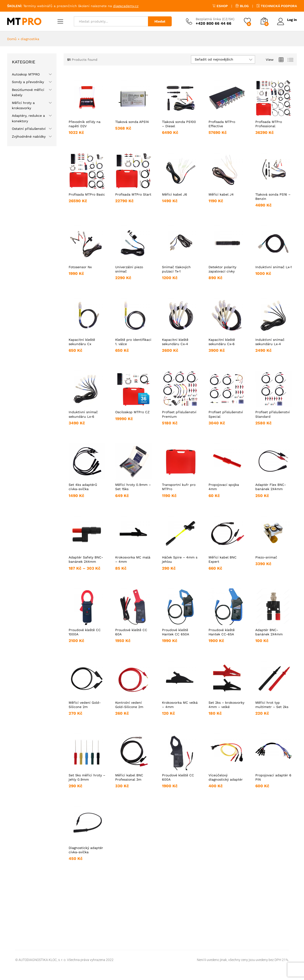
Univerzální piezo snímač (129, 269)
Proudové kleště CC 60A (131, 632)
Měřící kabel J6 (175, 194)
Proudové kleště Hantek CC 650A (176, 632)
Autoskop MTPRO (26, 74)
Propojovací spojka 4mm (224, 487)
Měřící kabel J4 (221, 194)
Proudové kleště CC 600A (178, 777)
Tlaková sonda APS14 (132, 122)
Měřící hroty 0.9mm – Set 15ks (133, 487)
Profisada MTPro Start (133, 194)
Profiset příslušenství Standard (273, 414)
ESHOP (220, 6)
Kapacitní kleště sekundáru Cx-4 (175, 342)
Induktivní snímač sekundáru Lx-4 (270, 342)
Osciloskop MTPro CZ (132, 412)
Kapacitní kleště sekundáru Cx (82, 342)
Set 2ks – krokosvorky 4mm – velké (226, 705)
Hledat (160, 21)
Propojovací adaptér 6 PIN (273, 777)
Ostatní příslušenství (29, 129)
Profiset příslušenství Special (226, 414)
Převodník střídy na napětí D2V (85, 124)
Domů (12, 39)
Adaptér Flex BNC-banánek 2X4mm (271, 487)
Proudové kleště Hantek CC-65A (222, 632)
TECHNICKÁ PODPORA (277, 6)
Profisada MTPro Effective (222, 124)
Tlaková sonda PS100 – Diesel (179, 124)
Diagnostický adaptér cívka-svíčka (86, 850)
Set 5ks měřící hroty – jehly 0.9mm (87, 777)
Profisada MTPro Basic (87, 194)
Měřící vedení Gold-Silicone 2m (85, 705)
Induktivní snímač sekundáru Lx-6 (83, 414)
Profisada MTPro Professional (269, 124)
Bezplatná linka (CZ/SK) (215, 19)
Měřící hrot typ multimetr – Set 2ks (272, 705)
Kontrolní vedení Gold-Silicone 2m (129, 705)
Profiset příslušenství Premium (179, 414)
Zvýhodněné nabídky (29, 136)
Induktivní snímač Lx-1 (273, 267)
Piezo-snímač (266, 557)
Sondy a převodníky (28, 82)
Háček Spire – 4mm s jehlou (180, 559)
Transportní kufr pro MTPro (179, 487)
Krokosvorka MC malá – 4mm (133, 559)
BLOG (242, 6)
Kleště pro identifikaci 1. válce (133, 342)
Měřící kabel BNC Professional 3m (129, 777)
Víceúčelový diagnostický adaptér (226, 777)
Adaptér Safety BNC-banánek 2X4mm (86, 559)
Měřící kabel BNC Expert (223, 559)
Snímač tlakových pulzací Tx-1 (176, 269)
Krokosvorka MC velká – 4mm (180, 705)
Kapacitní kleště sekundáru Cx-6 (222, 342)
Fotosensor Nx (80, 267)
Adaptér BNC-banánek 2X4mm (269, 632)
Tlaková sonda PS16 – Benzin (273, 197)
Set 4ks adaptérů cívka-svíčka (83, 487)
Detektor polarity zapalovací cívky (222, 269)
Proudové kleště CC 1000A (85, 632)
